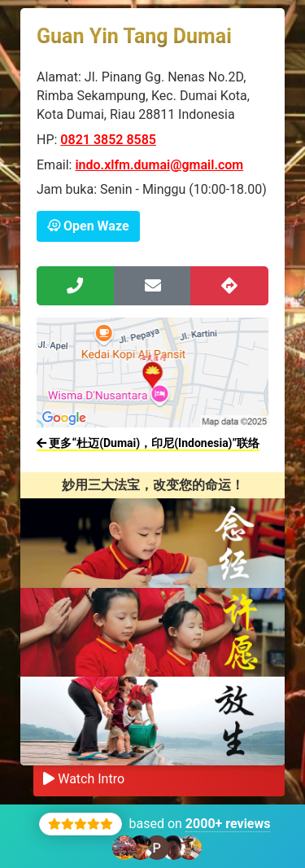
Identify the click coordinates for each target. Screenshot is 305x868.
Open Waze (88, 226)
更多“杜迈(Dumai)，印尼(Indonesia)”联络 (148, 443)
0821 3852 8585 (108, 140)
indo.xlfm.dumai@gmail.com (159, 165)
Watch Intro (84, 779)
